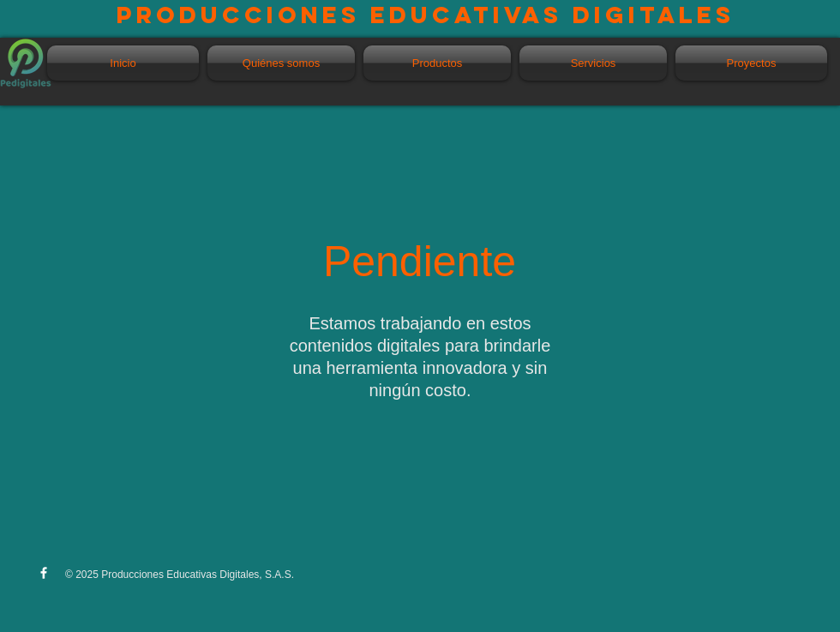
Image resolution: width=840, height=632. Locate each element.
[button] (437, 63)
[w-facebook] (44, 573)
